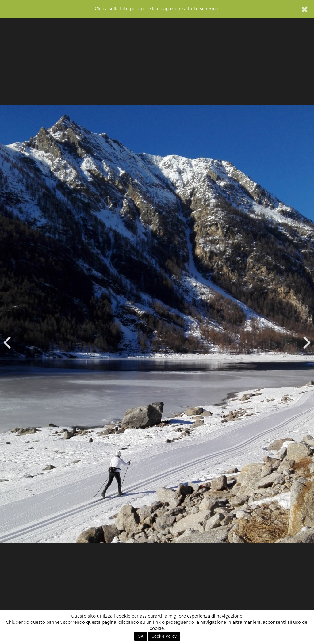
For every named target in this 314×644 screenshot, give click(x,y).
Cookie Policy (164, 636)
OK (141, 636)
